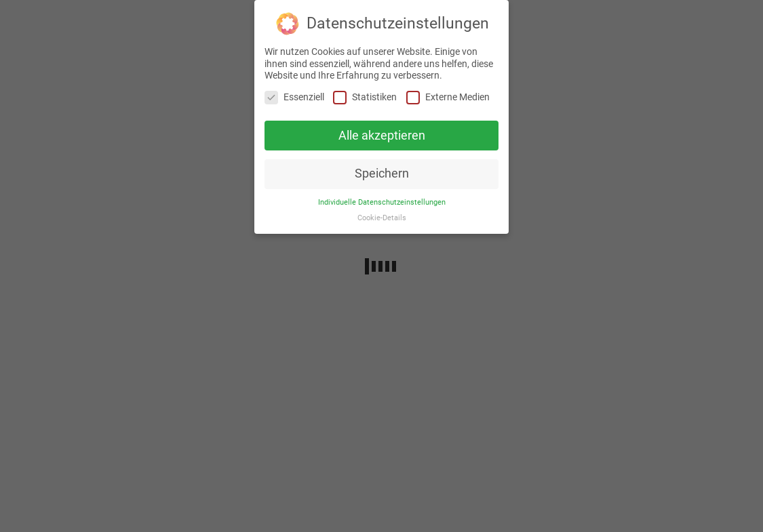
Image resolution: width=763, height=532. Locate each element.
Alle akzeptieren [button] (382, 136)
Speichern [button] (382, 173)
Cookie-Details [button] (382, 218)
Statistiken (365, 97)
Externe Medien (448, 97)
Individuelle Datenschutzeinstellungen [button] (382, 202)
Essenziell (294, 97)
